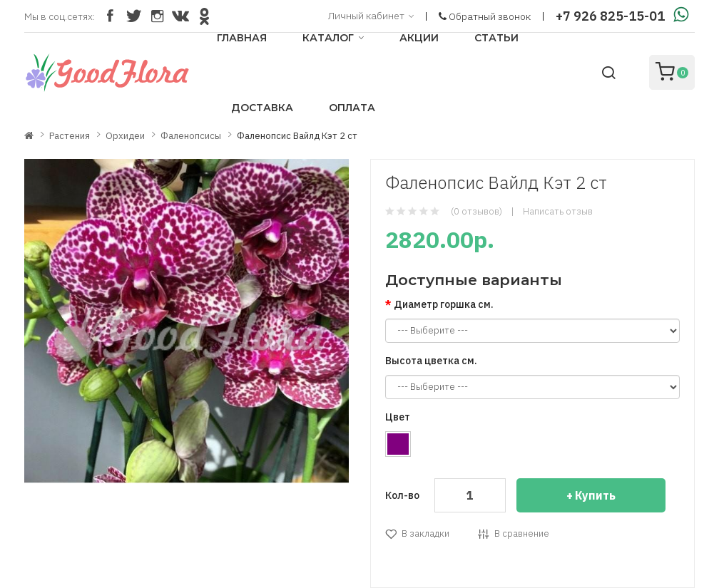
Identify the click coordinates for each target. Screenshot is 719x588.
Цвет (398, 417)
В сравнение (522, 533)
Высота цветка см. (431, 361)
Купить (595, 495)
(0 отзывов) (476, 211)
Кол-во (402, 495)
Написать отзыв (558, 211)
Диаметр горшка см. (444, 304)
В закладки (425, 533)
